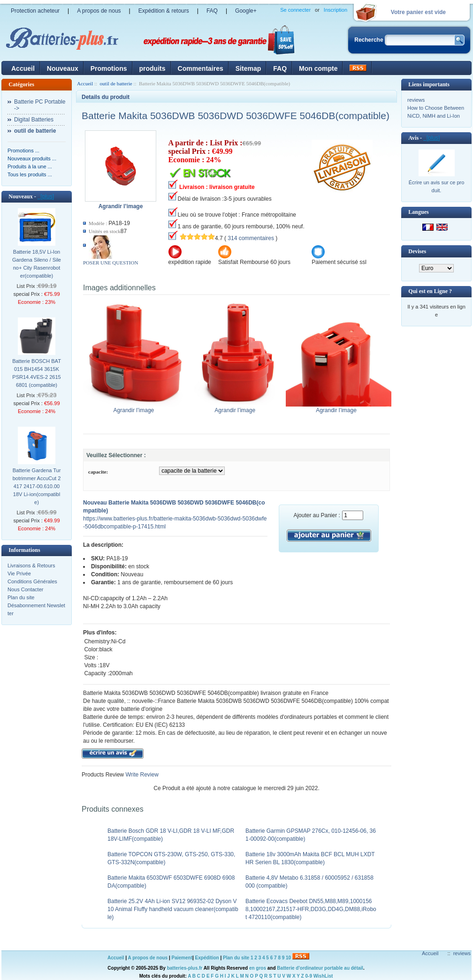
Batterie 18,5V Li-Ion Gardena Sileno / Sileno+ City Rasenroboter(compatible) (37, 264)
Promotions (109, 68)
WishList (323, 976)
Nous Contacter (25, 589)
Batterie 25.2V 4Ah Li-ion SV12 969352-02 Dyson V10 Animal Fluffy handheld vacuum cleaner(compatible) (173, 909)
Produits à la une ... (30, 166)
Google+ (246, 11)
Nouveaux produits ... (32, 158)
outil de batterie (116, 83)
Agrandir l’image (136, 407)
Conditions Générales (32, 581)
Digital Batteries (34, 120)
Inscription (336, 10)
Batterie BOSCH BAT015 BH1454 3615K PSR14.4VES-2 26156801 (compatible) (37, 373)
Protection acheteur (35, 11)
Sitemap (248, 68)
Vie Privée (19, 573)
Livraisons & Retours (31, 565)
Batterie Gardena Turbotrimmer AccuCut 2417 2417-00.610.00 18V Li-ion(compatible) (37, 486)
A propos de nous (99, 11)
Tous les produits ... (30, 174)
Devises (417, 251)
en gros (258, 968)
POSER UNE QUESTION (111, 263)
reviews (416, 100)
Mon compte (318, 68)
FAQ (212, 11)
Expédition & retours (164, 11)
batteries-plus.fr (185, 968)
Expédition (207, 958)
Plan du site (21, 597)
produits (153, 68)
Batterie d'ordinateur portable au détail (320, 968)
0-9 (309, 976)
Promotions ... (23, 151)
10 (288, 958)
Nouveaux (63, 68)
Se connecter (295, 10)
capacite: (98, 472)
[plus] (46, 196)
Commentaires (201, 68)
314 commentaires (251, 238)
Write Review (141, 775)
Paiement (182, 958)
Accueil (23, 68)
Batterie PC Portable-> (40, 105)
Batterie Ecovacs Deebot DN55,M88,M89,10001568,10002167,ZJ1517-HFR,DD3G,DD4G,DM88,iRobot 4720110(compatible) (311, 909)
